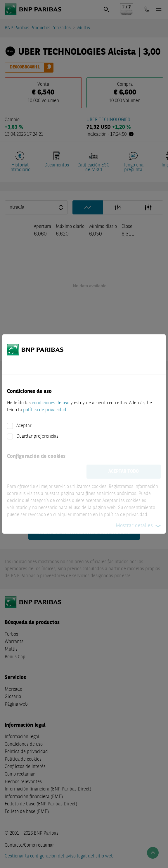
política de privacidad (45, 410)
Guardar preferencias (37, 436)
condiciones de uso (51, 403)
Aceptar (24, 426)
